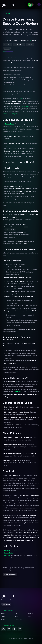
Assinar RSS (6, 604)
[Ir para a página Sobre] (31, 5)
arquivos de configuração (11, 114)
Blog (16, 614)
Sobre (3, 619)
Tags (30, 616)
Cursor (20, 99)
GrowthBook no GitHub (12, 550)
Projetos (30, 614)
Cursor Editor (9, 553)
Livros (17, 616)
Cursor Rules (9, 124)
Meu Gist (7, 555)
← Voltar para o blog (10, 574)
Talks (3, 616)
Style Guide (18, 619)
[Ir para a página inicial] (8, 5)
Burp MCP (17, 392)
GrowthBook (25, 106)
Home (3, 614)
